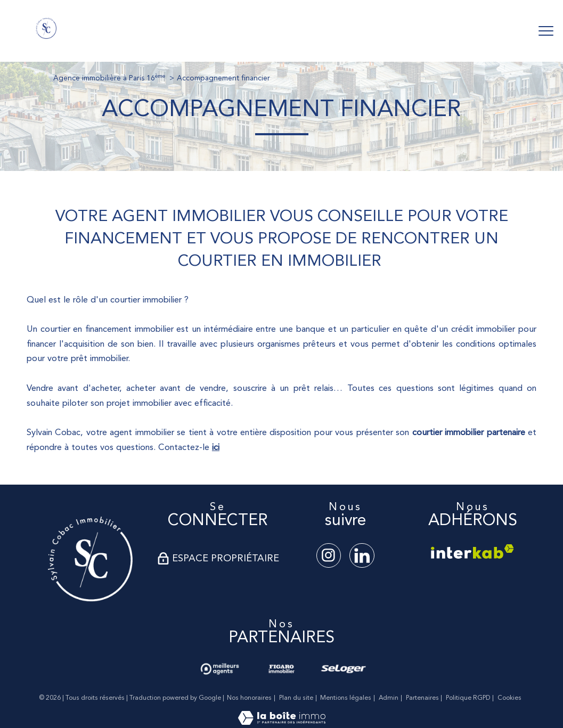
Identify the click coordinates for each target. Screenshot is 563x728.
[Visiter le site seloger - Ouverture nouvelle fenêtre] (343, 669)
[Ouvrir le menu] (546, 31)
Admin (389, 698)
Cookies (509, 698)
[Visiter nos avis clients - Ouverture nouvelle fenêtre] (220, 669)
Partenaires (422, 698)
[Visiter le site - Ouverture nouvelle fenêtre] (90, 559)
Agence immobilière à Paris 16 (109, 79)
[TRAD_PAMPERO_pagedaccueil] (46, 36)
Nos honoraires (249, 698)
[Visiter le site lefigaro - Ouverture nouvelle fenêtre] (281, 669)
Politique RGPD (468, 698)
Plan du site (296, 698)
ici (216, 448)
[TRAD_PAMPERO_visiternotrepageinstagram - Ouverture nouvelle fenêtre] (329, 555)
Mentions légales (346, 698)
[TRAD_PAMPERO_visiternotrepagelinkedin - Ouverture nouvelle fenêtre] (362, 555)
